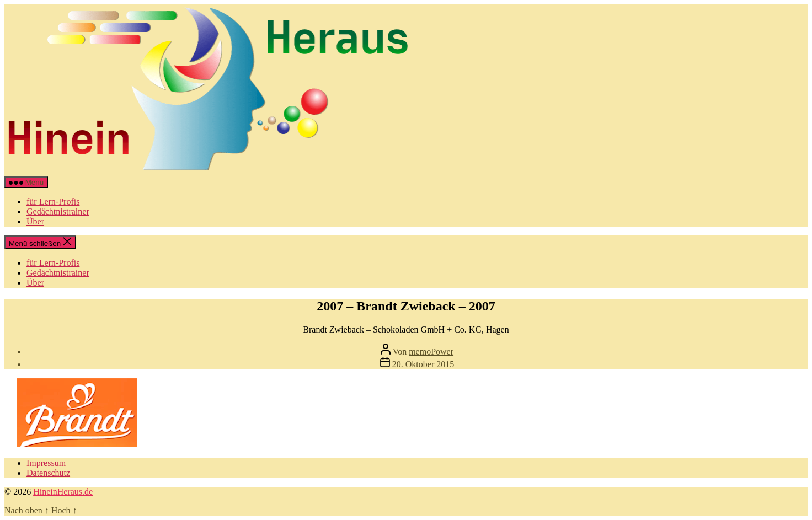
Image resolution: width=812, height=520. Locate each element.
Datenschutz (48, 473)
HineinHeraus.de (63, 492)
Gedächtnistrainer (58, 211)
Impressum (46, 463)
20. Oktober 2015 (423, 364)
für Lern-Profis (53, 202)
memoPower (431, 352)
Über (35, 221)
